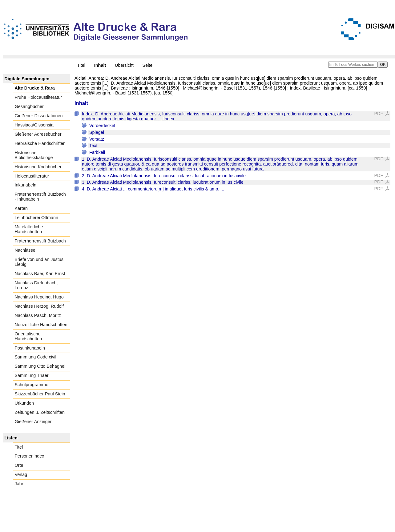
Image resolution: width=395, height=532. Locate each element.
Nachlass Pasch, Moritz (38, 315)
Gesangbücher (29, 106)
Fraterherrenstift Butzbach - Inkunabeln (40, 197)
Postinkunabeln (30, 348)
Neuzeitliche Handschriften (41, 325)
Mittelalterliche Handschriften (29, 229)
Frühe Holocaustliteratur (38, 97)
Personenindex (30, 456)
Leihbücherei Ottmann (37, 218)
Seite (148, 65)
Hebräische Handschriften (40, 143)
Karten (21, 208)
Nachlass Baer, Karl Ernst (40, 274)
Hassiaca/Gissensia (34, 125)
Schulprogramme (32, 385)
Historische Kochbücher (38, 167)
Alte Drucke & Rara (35, 88)
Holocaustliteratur (32, 176)
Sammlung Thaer (32, 375)
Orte (19, 465)
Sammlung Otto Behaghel (40, 366)
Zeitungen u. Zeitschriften (40, 412)
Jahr (19, 484)
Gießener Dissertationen (39, 116)
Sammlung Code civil (36, 357)
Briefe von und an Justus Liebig (39, 262)
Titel (81, 65)
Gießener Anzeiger (33, 422)
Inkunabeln (26, 185)
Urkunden (24, 403)
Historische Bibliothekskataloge (34, 155)
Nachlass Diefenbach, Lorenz (36, 285)
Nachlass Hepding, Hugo (39, 297)
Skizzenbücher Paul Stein (40, 394)
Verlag (21, 474)
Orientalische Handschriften (28, 336)
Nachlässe (25, 250)
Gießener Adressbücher (38, 134)
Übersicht (124, 65)
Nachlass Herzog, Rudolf (39, 306)
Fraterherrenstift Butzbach (40, 241)
